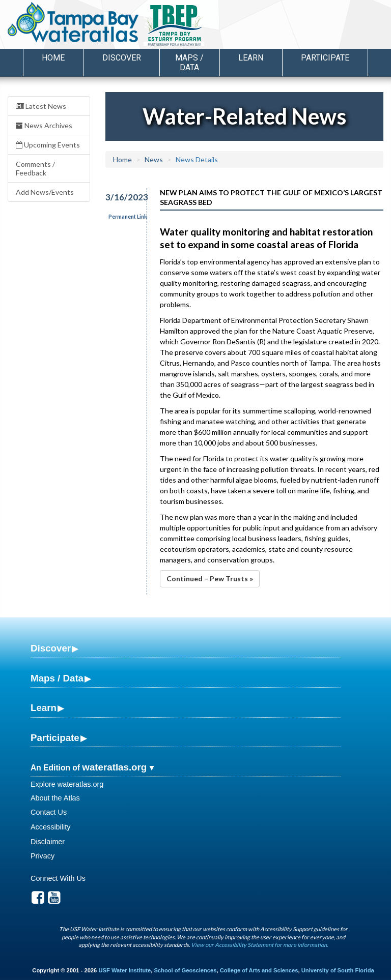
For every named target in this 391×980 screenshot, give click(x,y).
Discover (51, 648)
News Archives (44, 125)
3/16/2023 (120, 197)
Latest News (41, 106)
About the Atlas (55, 798)
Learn (44, 708)
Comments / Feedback (35, 168)
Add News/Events (45, 192)
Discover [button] (122, 58)
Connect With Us (58, 878)
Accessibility (50, 827)
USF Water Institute (124, 970)
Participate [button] (325, 58)
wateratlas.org (114, 767)
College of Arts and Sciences (259, 970)
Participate (55, 738)
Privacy (43, 856)
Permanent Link (128, 217)
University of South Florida (338, 970)
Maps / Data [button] (189, 63)
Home (53, 58)
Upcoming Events (48, 145)
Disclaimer (48, 842)
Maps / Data (57, 678)
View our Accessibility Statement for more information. (259, 945)
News (154, 159)
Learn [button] (251, 58)
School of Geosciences (185, 970)
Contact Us (49, 812)
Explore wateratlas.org (67, 784)
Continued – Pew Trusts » (210, 578)
